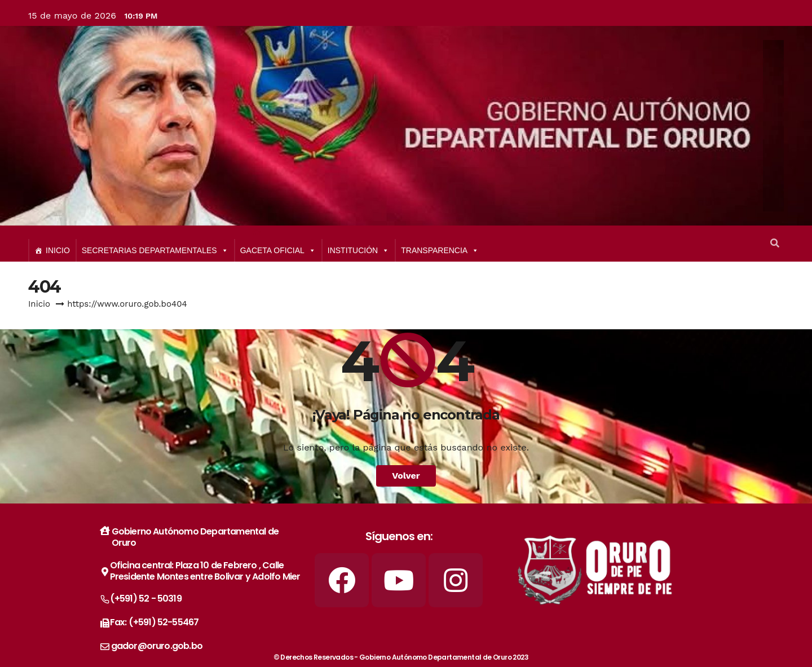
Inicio (39, 304)
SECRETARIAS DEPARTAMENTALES (155, 250)
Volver (406, 476)
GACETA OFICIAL (278, 250)
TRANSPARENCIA (440, 250)
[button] (775, 243)
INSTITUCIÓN (358, 250)
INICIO (58, 250)
